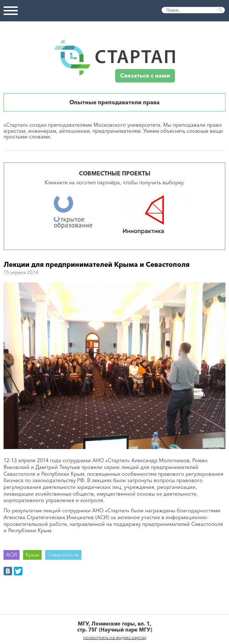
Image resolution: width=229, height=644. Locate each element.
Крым (32, 555)
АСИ (12, 555)
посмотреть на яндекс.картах (115, 637)
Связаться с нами (145, 76)
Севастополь (63, 555)
